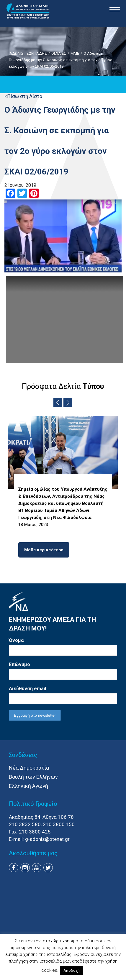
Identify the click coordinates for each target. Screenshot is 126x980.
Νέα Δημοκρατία (29, 768)
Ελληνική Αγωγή (28, 786)
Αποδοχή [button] (72, 970)
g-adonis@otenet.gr (47, 839)
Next (68, 402)
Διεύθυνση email (27, 689)
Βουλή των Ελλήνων (33, 777)
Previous (58, 402)
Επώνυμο (19, 664)
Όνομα (16, 640)
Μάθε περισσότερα (44, 550)
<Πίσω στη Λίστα (23, 96)
